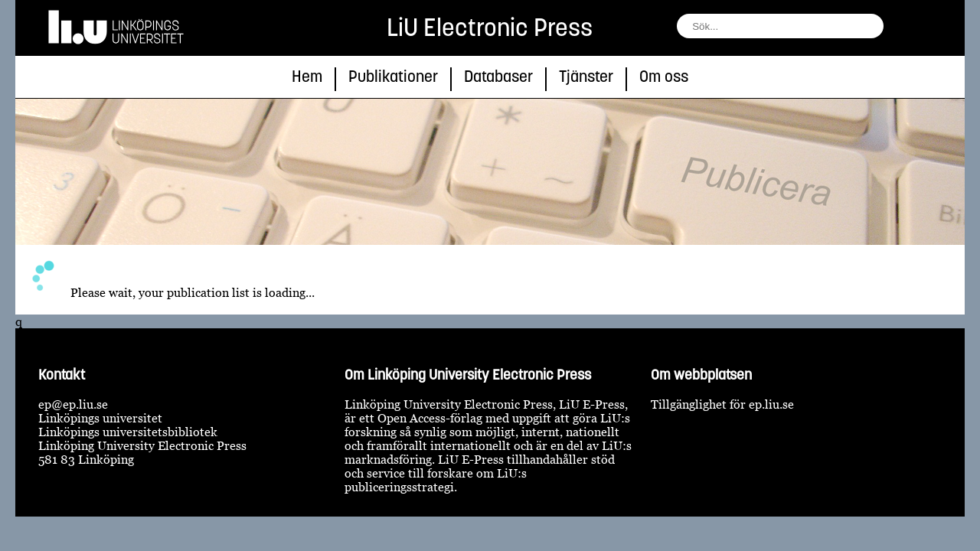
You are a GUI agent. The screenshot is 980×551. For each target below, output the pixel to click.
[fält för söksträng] (780, 26)
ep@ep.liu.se (73, 404)
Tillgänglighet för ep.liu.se (722, 404)
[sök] (899, 30)
